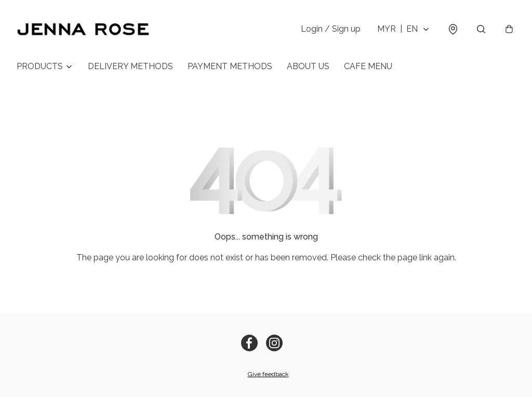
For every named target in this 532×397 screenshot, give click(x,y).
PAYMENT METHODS (230, 66)
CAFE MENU (368, 66)
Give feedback (268, 374)
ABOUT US (308, 66)
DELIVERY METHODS (130, 66)
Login (331, 29)
